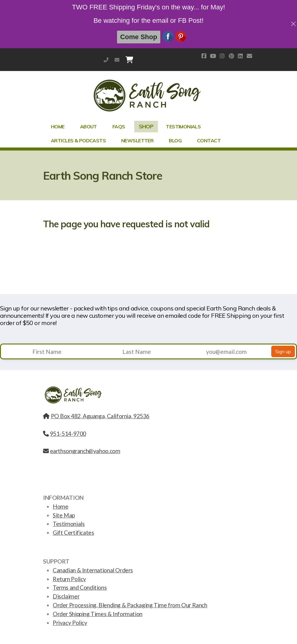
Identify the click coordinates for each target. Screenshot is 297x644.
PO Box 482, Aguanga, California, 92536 (96, 416)
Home (60, 506)
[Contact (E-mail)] (249, 56)
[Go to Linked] (240, 56)
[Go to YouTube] (213, 56)
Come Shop (138, 37)
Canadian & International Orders (93, 570)
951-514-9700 (106, 60)
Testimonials (69, 524)
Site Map (64, 515)
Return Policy (69, 579)
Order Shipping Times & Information (98, 614)
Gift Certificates (73, 532)
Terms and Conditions (80, 587)
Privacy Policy (70, 623)
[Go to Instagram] (222, 56)
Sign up (283, 351)
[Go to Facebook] (204, 56)
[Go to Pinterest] (231, 56)
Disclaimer (66, 596)
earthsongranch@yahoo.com (117, 60)
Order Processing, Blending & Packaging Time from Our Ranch (130, 605)
